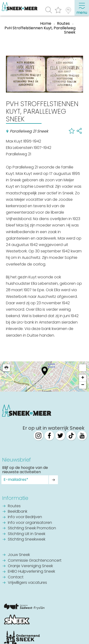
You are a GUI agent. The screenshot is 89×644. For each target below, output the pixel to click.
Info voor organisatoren (30, 523)
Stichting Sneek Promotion (32, 528)
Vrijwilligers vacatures (27, 583)
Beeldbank (18, 512)
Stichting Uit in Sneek (27, 534)
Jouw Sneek (19, 555)
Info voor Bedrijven (25, 517)
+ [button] (83, 378)
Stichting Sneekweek (27, 540)
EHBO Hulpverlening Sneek (31, 572)
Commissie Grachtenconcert (35, 561)
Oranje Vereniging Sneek (30, 566)
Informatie (15, 498)
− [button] (83, 385)
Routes (14, 506)
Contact (16, 577)
